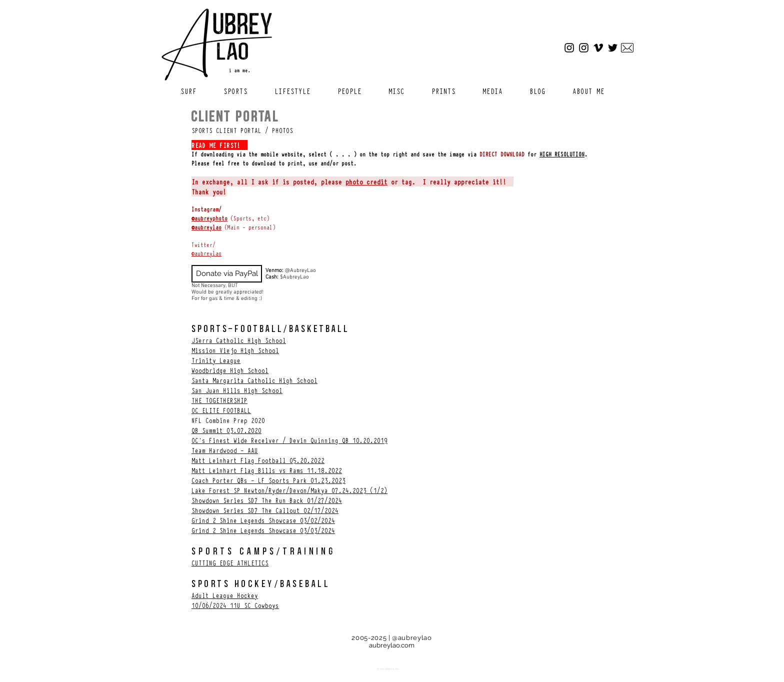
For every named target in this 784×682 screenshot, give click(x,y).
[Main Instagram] (569, 48)
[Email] (627, 48)
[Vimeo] (598, 48)
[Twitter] (613, 48)
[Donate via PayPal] (227, 274)
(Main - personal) (248, 227)
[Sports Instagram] (584, 48)
